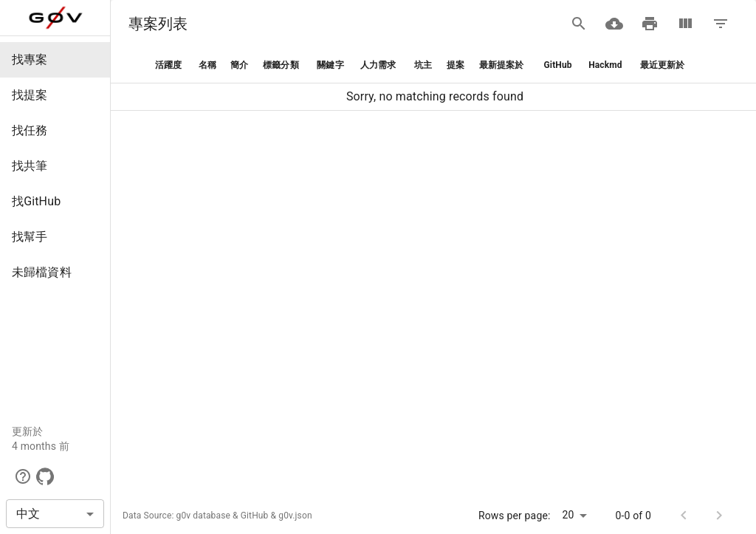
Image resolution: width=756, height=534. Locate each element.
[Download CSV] (614, 24)
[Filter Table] (721, 24)
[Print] (650, 24)
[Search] (579, 24)
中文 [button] (28, 514)
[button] (55, 60)
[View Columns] (685, 24)
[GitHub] (45, 476)
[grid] (433, 79)
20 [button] (568, 515)
